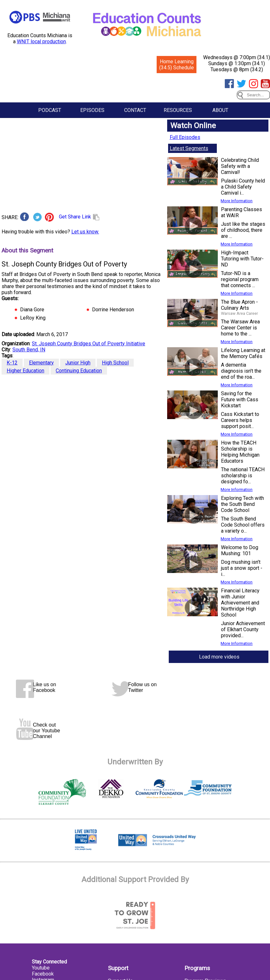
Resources (178, 110)
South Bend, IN (29, 350)
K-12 (12, 363)
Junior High (78, 363)
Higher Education (25, 371)
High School (115, 363)
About (220, 110)
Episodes (92, 110)
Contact (135, 110)
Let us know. (85, 232)
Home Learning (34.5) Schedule (177, 65)
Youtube (41, 968)
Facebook (43, 974)
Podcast (50, 110)
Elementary (41, 363)
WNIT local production (41, 41)
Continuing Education (79, 371)
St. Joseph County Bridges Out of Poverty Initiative (89, 344)
